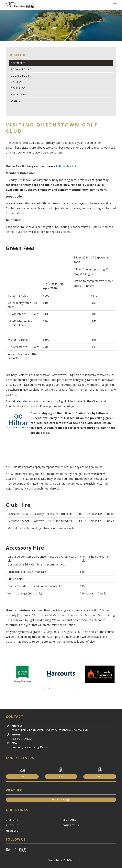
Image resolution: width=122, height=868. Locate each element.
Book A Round (21, 69)
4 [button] (61, 688)
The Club (12, 825)
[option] (61, 25)
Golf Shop (18, 88)
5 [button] (67, 688)
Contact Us (71, 825)
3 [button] (55, 688)
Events (15, 101)
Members (12, 831)
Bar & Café (18, 94)
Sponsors (69, 820)
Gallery (16, 82)
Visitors (12, 820)
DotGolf (68, 860)
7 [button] (79, 688)
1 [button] (43, 688)
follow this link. (67, 166)
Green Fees (18, 63)
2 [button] (49, 688)
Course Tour (20, 76)
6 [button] (73, 688)
